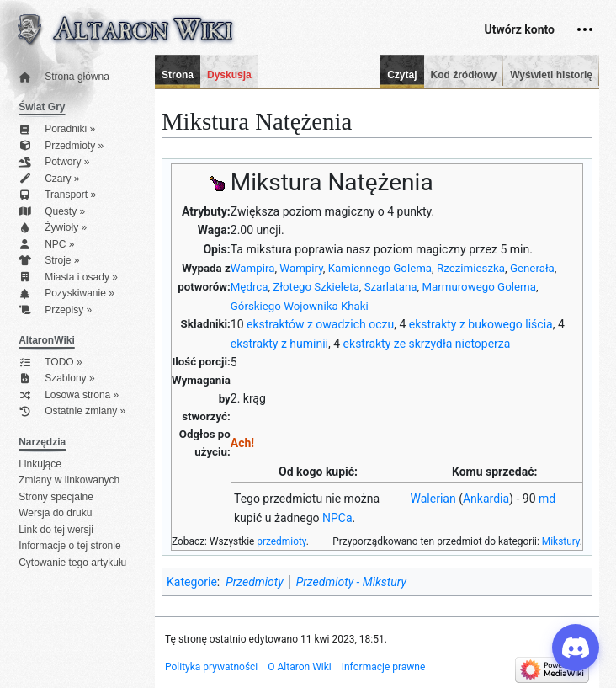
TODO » (50, 363)
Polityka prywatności (211, 667)
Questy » (52, 212)
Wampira (253, 268)
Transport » (57, 195)
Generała (532, 268)
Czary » (49, 179)
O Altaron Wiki (299, 667)
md (547, 499)
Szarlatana (391, 287)
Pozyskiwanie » (66, 293)
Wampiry (301, 268)
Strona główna (64, 77)
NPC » (46, 245)
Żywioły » (53, 228)
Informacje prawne (384, 667)
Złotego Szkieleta (316, 287)
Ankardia (486, 499)
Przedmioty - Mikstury (351, 582)
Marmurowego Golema (479, 287)
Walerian (433, 499)
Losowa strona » (69, 395)
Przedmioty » (61, 146)
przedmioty (281, 541)
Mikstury (561, 541)
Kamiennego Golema (380, 268)
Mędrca (250, 287)
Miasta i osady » (68, 277)
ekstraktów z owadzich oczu (320, 324)
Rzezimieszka (471, 268)
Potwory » (54, 162)
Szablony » (56, 379)
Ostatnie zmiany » (72, 411)
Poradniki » (57, 129)
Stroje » (49, 261)
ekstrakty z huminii (279, 344)
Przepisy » (55, 310)
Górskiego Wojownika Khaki (300, 306)
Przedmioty (254, 582)
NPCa (337, 518)
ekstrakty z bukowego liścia (481, 324)
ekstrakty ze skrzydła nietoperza (427, 344)
